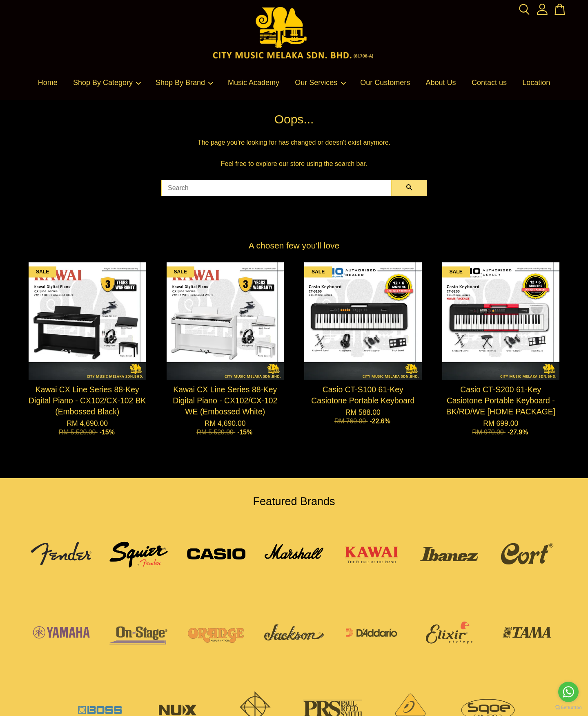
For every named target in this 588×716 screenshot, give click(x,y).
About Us (441, 83)
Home (48, 83)
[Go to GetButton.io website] (568, 708)
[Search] (276, 188)
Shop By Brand (185, 83)
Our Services (321, 83)
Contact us (489, 83)
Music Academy (254, 83)
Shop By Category (107, 83)
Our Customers (385, 83)
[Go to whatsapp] (568, 692)
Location (536, 83)
